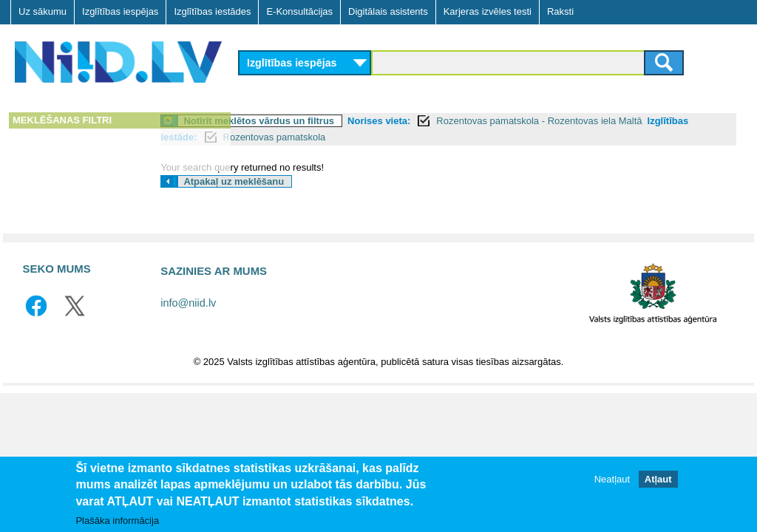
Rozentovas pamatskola (428, 137)
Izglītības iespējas (120, 11)
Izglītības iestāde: (311, 137)
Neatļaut (612, 479)
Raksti (560, 11)
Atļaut (658, 479)
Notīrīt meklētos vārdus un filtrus (341, 121)
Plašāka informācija (117, 521)
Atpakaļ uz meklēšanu (316, 181)
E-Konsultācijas (299, 11)
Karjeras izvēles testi (488, 11)
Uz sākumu (43, 11)
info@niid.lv (188, 303)
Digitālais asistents (388, 11)
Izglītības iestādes (212, 11)
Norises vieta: (461, 121)
